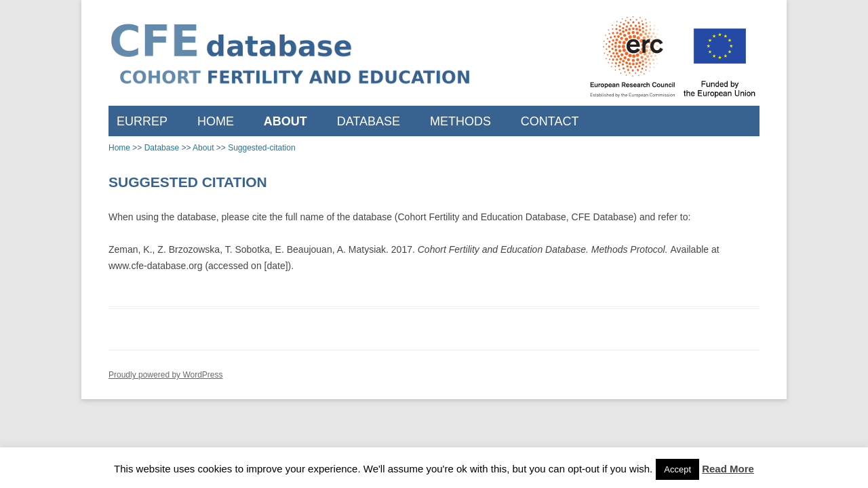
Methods (460, 121)
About (285, 121)
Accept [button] (677, 469)
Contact (550, 121)
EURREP (142, 121)
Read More (728, 469)
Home (216, 121)
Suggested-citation (261, 148)
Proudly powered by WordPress (166, 375)
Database (369, 121)
